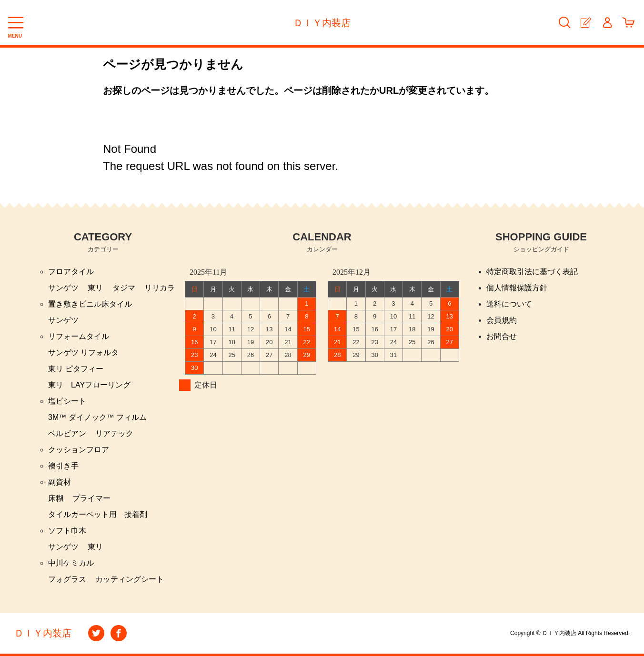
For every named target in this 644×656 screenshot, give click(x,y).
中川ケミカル (71, 563)
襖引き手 (63, 466)
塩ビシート (67, 401)
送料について (509, 304)
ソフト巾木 (67, 531)
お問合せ (502, 336)
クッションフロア (79, 450)
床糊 (56, 498)
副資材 (60, 482)
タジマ (124, 288)
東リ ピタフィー (76, 369)
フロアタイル (71, 272)
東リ (95, 288)
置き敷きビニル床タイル (90, 304)
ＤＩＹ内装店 (322, 23)
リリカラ (160, 288)
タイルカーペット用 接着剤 (98, 514)
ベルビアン (67, 433)
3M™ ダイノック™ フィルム (97, 417)
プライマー (91, 498)
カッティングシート (130, 579)
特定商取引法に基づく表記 (532, 272)
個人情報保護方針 (517, 288)
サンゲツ (63, 288)
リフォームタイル (79, 336)
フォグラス (67, 579)
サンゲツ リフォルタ (83, 353)
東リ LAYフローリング (89, 385)
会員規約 (502, 320)
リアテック (114, 433)
